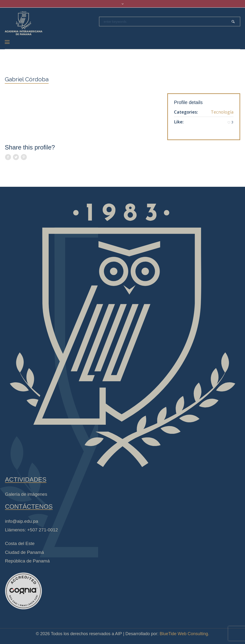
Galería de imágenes (26, 494)
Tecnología (222, 112)
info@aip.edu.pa (22, 521)
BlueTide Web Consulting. (184, 634)
